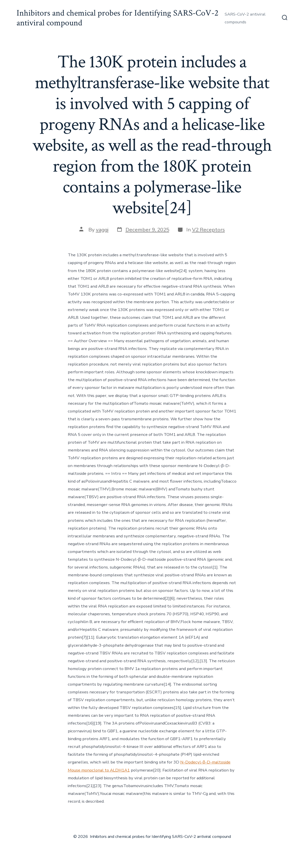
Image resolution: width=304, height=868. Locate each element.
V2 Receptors (208, 230)
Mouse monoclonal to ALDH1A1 (99, 770)
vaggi (102, 230)
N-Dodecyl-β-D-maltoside (205, 762)
